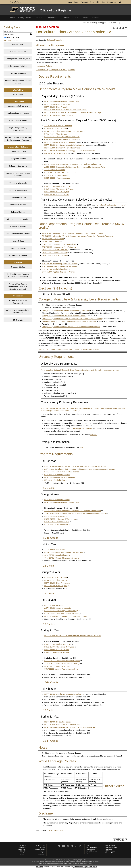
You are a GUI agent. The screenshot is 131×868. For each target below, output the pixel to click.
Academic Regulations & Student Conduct (18, 82)
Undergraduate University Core (18, 59)
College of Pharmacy (18, 197)
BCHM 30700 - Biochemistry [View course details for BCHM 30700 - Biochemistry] (55, 128)
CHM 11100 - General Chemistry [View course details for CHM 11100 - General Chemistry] (55, 250)
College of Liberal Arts (18, 183)
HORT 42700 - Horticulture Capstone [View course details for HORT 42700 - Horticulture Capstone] (59, 115)
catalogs (40, 867)
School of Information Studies (18, 234)
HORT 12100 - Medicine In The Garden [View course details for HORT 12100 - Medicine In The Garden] (60, 142)
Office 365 (23, 851)
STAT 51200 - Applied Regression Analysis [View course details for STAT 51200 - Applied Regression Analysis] (59, 272)
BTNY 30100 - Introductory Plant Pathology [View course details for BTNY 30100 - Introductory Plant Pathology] (59, 247)
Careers (42, 847)
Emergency (112, 2)
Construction (41, 855)
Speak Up (89, 853)
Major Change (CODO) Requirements (18, 129)
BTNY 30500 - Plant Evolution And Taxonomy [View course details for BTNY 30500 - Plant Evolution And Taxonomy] (62, 137)
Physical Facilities (40, 849)
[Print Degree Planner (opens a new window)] (114, 28)
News (76, 2)
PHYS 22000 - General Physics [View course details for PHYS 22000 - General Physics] (57, 192)
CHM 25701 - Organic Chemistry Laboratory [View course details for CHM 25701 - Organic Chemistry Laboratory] (62, 139)
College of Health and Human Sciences (18, 174)
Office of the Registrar (56, 10)
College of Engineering (18, 166)
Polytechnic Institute (18, 205)
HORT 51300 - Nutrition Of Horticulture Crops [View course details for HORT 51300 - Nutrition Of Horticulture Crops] (62, 148)
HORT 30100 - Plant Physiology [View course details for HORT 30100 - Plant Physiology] (57, 107)
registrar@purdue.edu (87, 863)
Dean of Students (110, 845)
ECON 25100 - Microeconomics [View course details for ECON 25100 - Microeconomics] (57, 175)
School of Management (18, 190)
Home (12, 18)
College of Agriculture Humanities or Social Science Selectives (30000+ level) (72, 319)
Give (103, 2)
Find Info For (16, 2)
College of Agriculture (18, 151)
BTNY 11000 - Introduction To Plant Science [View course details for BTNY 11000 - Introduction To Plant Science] (59, 244)
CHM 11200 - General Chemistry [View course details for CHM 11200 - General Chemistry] (55, 253)
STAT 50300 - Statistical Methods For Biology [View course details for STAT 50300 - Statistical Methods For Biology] (60, 266)
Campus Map (41, 853)
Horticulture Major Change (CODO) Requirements (56, 70)
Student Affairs (109, 849)
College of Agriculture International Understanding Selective (65, 310)
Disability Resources (18, 73)
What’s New (18, 94)
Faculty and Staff (40, 845)
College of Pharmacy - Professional (18, 302)
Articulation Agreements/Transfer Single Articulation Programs (18, 139)
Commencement (53, 18)
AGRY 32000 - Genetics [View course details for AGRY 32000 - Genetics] (51, 241)
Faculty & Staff (25, 18)
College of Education (18, 159)
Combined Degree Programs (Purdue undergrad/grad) (18, 275)
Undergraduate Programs (18, 106)
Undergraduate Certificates (18, 113)
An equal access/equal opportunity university (57, 862)
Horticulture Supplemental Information (111, 205)
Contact (85, 18)
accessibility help (46, 863)
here (81, 447)
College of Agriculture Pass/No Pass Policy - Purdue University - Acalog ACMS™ (70, 349)
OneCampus (22, 845)
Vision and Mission (110, 853)
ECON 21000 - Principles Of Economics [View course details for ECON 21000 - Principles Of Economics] (60, 172)
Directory (42, 851)
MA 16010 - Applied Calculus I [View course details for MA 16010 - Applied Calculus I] (56, 153)
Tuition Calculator (91, 849)
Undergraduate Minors (18, 120)
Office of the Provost (18, 248)
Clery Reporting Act (91, 847)
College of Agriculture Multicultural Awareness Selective (64, 316)
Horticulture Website (44, 66)
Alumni (95, 18)
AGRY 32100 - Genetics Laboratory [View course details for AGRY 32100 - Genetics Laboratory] (58, 126)
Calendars (39, 18)
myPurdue (23, 855)
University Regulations (111, 847)
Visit (98, 2)
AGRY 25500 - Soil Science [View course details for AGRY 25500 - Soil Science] (53, 239)
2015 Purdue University (38, 862)
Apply (70, 2)
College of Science (18, 212)
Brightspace (22, 847)
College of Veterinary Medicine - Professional (18, 311)
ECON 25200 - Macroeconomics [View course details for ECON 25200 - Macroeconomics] (57, 178)
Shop (92, 2)
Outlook (23, 853)
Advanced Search (10, 40)
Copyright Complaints (75, 862)
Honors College (18, 241)
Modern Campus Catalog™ (86, 867)
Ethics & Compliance (92, 851)
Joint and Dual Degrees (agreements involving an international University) (18, 286)
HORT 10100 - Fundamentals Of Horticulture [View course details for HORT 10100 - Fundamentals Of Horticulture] (62, 101)
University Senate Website (108, 370)
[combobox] (106, 23)
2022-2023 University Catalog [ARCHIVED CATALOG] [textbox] (101, 23)
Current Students (71, 18)
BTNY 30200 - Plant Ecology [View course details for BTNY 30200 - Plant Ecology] (56, 134)
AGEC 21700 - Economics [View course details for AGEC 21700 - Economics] (55, 170)
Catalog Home (18, 44)
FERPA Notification (110, 851)
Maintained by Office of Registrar (90, 862)
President (84, 2)
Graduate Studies (18, 267)
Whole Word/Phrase (13, 37)
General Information (18, 52)
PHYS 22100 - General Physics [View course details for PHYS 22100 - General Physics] (57, 195)
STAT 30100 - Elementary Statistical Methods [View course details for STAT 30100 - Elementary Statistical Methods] (60, 264)
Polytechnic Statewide (18, 255)
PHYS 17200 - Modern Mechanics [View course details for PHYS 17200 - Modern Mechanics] (58, 186)
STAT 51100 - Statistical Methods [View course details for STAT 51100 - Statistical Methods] (55, 269)
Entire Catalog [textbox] (9, 31)
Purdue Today (22, 849)
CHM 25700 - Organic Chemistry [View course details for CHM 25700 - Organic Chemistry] (55, 255)
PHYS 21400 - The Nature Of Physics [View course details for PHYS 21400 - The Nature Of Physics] (59, 189)
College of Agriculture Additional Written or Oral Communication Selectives (71, 327)
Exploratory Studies (18, 226)
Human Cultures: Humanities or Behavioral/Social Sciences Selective (69, 321)
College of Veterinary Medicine (18, 219)
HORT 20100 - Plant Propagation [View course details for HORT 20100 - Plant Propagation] (57, 104)
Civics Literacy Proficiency (18, 66)
